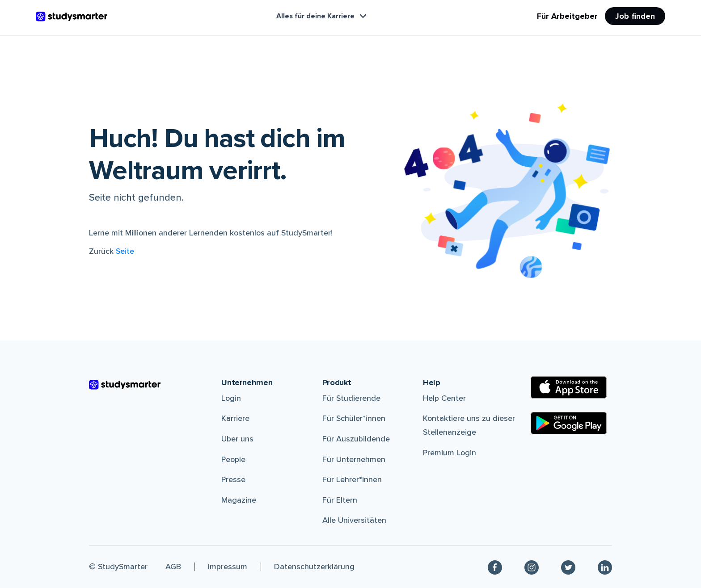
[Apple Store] (569, 387)
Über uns (237, 439)
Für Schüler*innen (354, 418)
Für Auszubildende (356, 439)
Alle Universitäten (354, 520)
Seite (125, 251)
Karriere (235, 418)
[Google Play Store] (569, 423)
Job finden (635, 16)
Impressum (228, 567)
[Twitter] (568, 567)
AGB (173, 567)
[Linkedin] (605, 567)
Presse (233, 479)
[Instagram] (532, 567)
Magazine (239, 500)
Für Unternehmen (354, 459)
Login (231, 398)
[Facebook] (495, 567)
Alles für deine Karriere (322, 16)
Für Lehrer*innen (352, 479)
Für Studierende (351, 398)
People (233, 459)
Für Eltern (340, 500)
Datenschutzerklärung (314, 567)
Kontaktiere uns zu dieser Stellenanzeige (469, 425)
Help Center (444, 398)
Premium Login (450, 453)
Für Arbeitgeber (567, 16)
